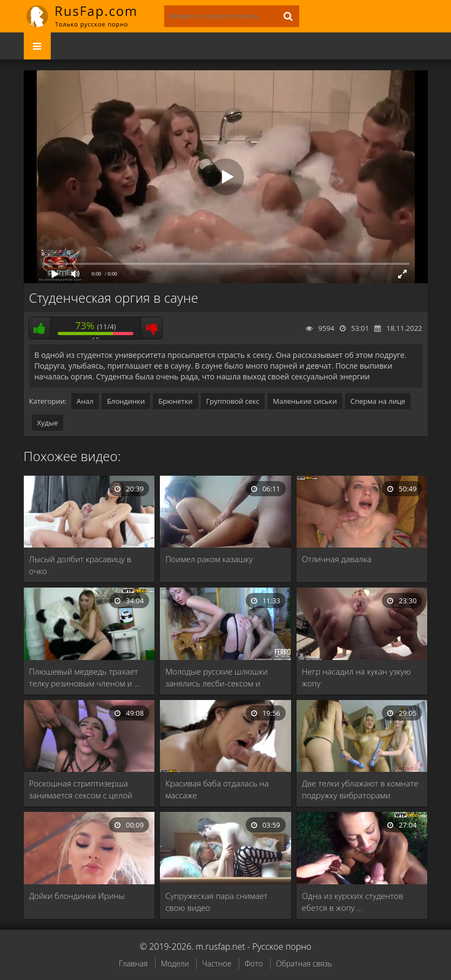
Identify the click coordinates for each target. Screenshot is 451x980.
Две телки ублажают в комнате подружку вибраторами (360, 789)
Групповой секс (233, 401)
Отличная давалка (337, 559)
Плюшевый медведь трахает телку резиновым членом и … (85, 677)
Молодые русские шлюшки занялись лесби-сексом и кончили (217, 678)
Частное (217, 964)
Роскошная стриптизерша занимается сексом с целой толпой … (81, 789)
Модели (175, 964)
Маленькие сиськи (305, 401)
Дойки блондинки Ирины (77, 896)
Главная (133, 964)
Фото (254, 964)
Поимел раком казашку (209, 559)
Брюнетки (175, 401)
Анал (85, 401)
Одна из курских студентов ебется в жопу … (353, 902)
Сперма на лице (378, 401)
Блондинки (126, 401)
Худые (48, 423)
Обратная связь (304, 964)
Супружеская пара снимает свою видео (216, 902)
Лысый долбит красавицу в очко (80, 565)
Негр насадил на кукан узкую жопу (356, 677)
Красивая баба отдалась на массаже (217, 789)
